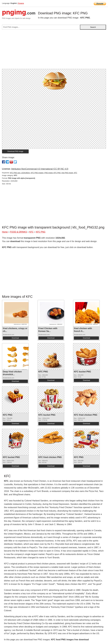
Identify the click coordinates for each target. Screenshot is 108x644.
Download (15, 338)
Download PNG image (15, 151)
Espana (21, 3)
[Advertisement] (54, 50)
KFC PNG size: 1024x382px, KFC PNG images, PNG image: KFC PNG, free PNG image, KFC (43, 173)
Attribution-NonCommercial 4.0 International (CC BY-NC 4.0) (40, 169)
